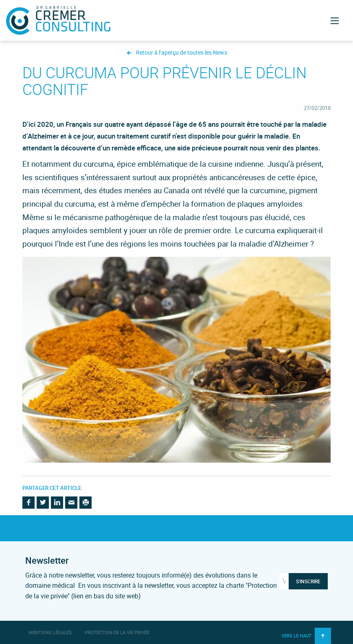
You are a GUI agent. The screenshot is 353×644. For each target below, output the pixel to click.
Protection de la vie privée (117, 632)
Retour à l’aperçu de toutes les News (182, 53)
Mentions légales (50, 632)
